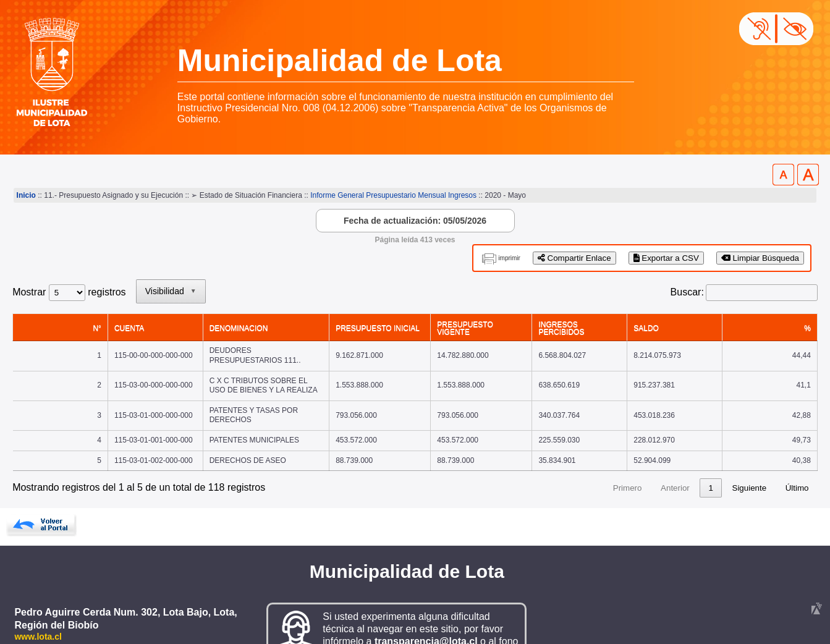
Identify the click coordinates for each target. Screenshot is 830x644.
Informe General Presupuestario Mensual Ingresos (393, 195)
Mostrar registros (69, 292)
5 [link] (653, 451)
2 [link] (582, 451)
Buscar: (687, 292)
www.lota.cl (38, 600)
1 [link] (559, 451)
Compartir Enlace (574, 258)
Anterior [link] (523, 451)
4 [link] (629, 451)
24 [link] (709, 451)
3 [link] (606, 451)
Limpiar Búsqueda (760, 258)
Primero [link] (476, 451)
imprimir (509, 258)
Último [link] (797, 451)
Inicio (26, 195)
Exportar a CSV (666, 258)
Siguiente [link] (750, 451)
